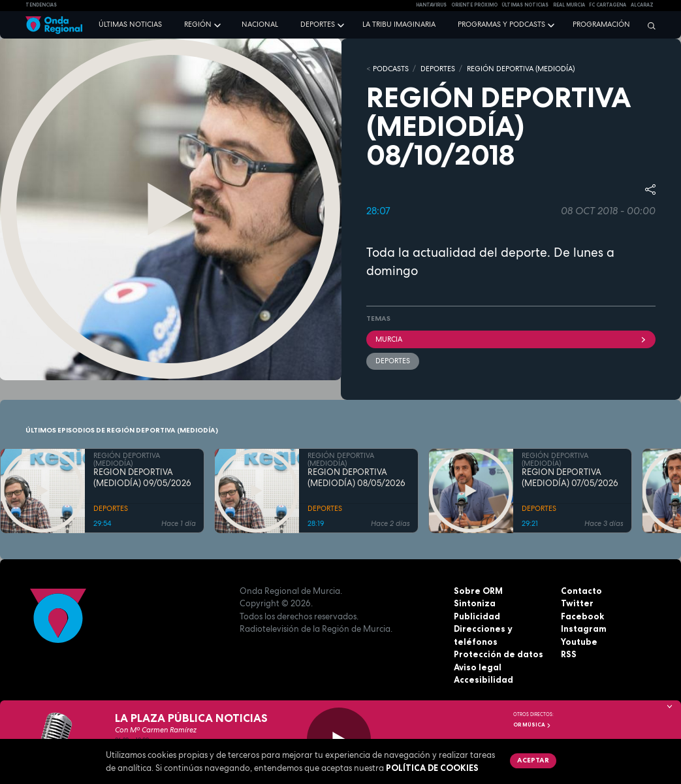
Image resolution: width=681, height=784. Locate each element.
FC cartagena (608, 5)
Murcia (511, 339)
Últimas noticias (130, 24)
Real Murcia (569, 5)
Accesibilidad (483, 679)
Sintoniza (475, 603)
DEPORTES (438, 69)
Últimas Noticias (525, 5)
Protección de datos (499, 654)
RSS (569, 654)
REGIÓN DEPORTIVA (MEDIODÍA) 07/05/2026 (570, 478)
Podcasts (391, 69)
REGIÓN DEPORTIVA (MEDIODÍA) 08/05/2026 (356, 478)
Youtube (579, 642)
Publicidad (477, 616)
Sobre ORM (478, 591)
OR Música (532, 725)
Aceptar (533, 760)
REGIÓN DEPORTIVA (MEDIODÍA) (521, 69)
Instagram (584, 629)
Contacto (581, 591)
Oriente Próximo (474, 5)
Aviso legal (478, 667)
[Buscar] (648, 25)
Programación (601, 24)
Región (198, 24)
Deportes (318, 24)
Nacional (260, 24)
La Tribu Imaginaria (399, 24)
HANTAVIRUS (431, 5)
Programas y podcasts (501, 24)
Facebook (582, 616)
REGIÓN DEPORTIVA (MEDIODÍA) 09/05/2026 (142, 478)
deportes (393, 361)
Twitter (577, 603)
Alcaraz (642, 5)
